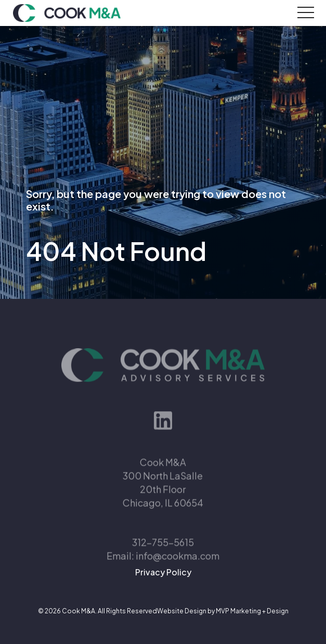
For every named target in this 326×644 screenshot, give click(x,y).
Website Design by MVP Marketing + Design (223, 611)
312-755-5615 (163, 553)
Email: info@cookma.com (163, 567)
